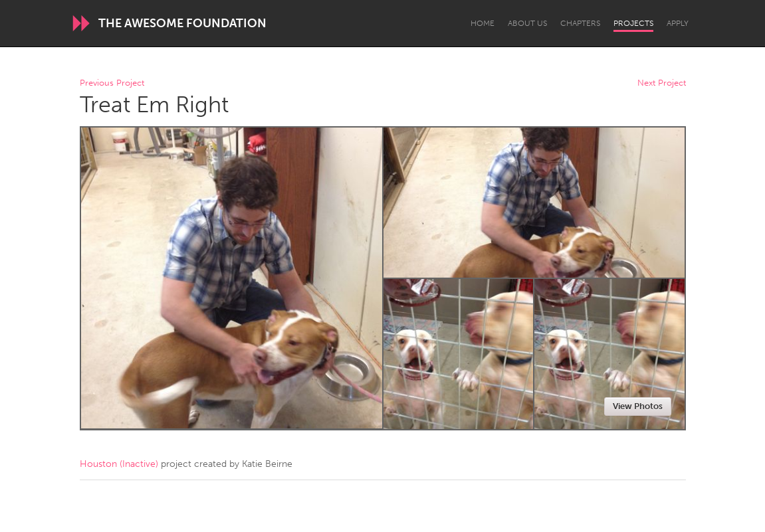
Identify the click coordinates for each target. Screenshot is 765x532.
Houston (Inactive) (119, 464)
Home (483, 23)
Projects (633, 23)
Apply (678, 23)
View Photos (638, 406)
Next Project (662, 83)
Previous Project (112, 83)
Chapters (580, 23)
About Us (527, 23)
